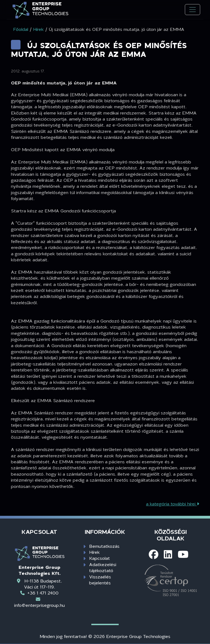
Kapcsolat (100, 558)
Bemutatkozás (104, 546)
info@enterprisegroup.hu (40, 605)
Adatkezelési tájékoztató (103, 567)
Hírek (94, 552)
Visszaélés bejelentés (100, 580)
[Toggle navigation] (192, 10)
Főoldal (21, 29)
